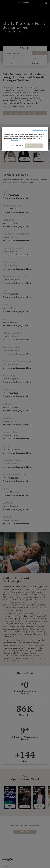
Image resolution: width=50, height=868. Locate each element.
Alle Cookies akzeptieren (34, 146)
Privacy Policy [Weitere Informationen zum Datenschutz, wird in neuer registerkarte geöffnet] (15, 140)
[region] (25, 139)
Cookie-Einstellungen (16, 146)
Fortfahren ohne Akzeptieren (40, 130)
